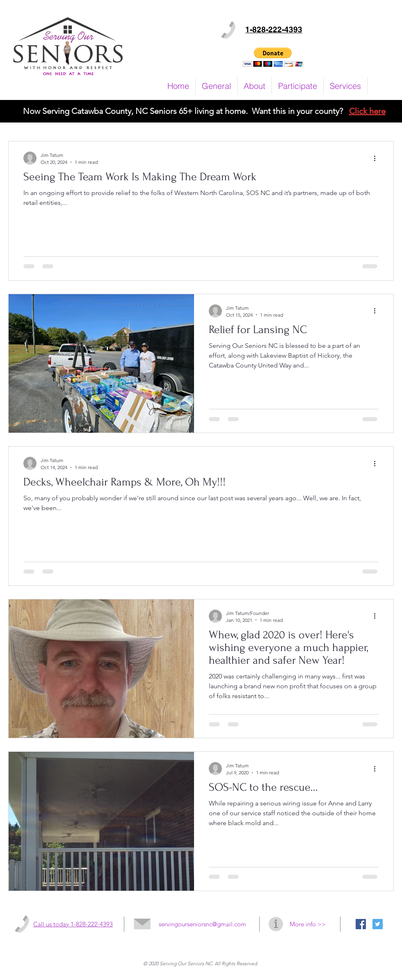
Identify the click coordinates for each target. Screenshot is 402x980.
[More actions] (377, 158)
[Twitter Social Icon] (378, 924)
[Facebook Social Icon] (361, 924)
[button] (273, 57)
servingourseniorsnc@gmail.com (202, 924)
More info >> (308, 924)
